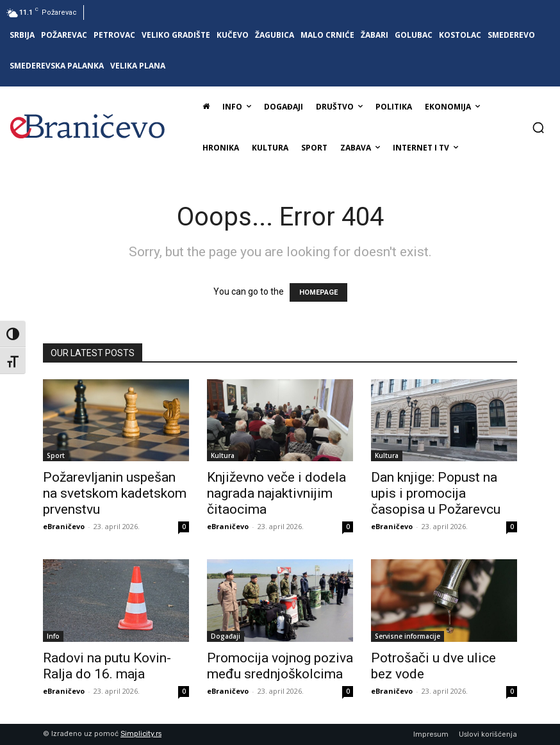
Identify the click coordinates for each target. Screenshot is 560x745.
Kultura (223, 455)
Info (53, 636)
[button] (538, 127)
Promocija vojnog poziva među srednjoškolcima (280, 666)
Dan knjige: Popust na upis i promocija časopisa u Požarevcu (436, 493)
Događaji (226, 636)
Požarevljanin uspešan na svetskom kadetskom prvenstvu (115, 493)
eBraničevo (64, 526)
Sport (56, 455)
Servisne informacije (408, 636)
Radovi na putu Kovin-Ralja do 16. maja (107, 666)
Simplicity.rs (141, 734)
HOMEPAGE (318, 292)
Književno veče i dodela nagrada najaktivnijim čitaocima (276, 493)
